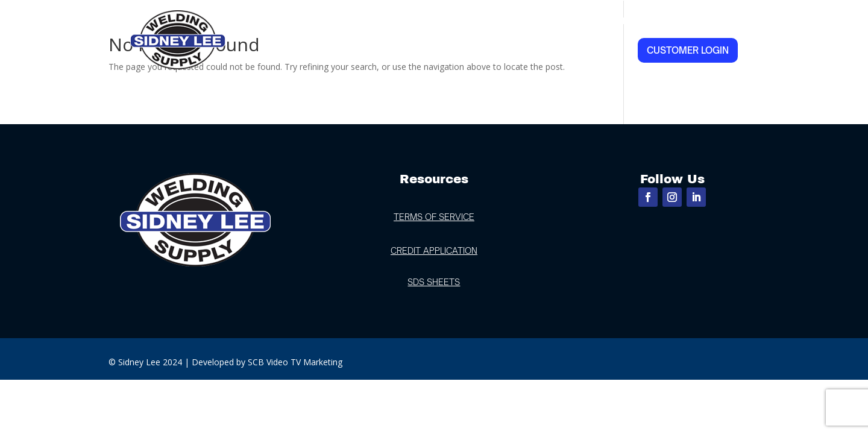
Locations (435, 21)
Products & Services (538, 21)
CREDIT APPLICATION (434, 250)
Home (324, 21)
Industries (643, 21)
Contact (716, 21)
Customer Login (688, 50)
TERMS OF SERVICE (434, 217)
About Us (373, 21)
